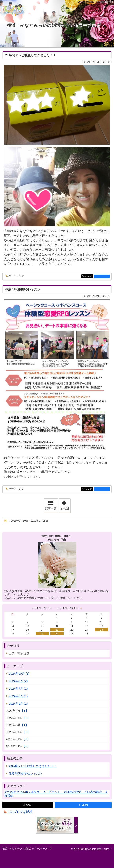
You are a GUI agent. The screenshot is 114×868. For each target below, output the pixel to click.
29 (57, 633)
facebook (102, 276)
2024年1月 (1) (18, 704)
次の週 (66, 504)
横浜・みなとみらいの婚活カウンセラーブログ (54, 25)
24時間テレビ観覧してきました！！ (31, 55)
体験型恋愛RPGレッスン (23, 289)
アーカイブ (15, 666)
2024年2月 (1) (18, 696)
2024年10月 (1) (19, 674)
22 (57, 630)
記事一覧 (51, 508)
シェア (89, 277)
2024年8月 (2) (18, 681)
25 (101, 630)
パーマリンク (16, 276)
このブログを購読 (20, 812)
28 (42, 633)
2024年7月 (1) (18, 688)
